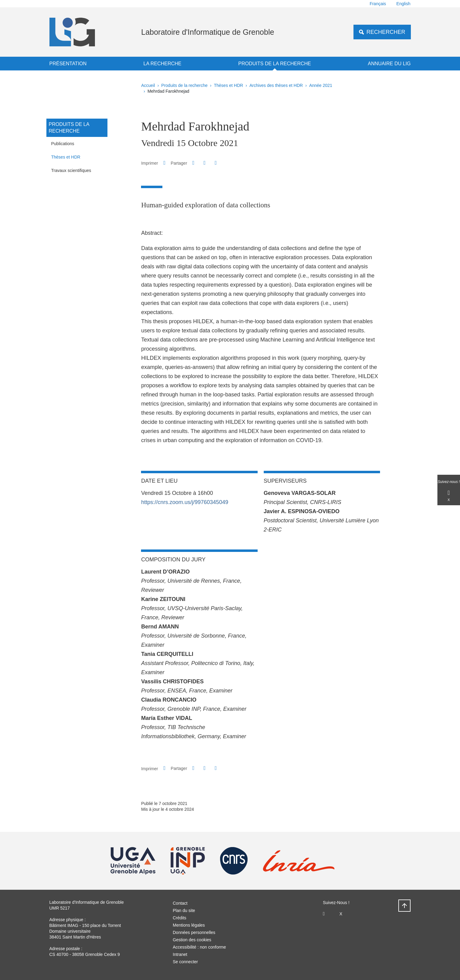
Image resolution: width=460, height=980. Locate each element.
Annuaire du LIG (389, 64)
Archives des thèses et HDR (276, 85)
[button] (194, 163)
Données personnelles (194, 932)
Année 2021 (321, 85)
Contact (180, 903)
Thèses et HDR (229, 85)
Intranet (180, 954)
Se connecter (185, 962)
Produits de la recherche (275, 64)
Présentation (68, 64)
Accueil (148, 85)
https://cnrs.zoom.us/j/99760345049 (185, 502)
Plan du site (184, 910)
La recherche (162, 64)
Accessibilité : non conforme (199, 947)
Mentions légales (189, 925)
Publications (63, 144)
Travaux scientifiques (71, 170)
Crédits (179, 918)
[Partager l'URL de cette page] (216, 163)
